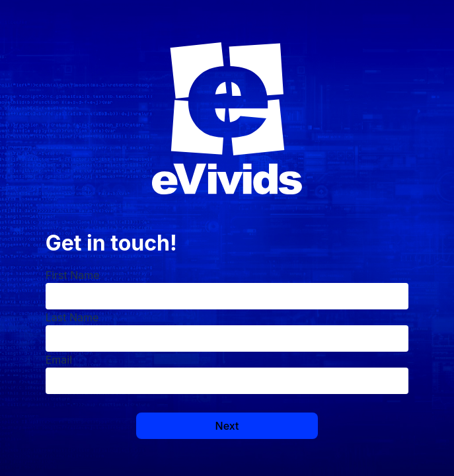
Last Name (72, 317)
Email (59, 360)
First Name (73, 275)
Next (227, 426)
